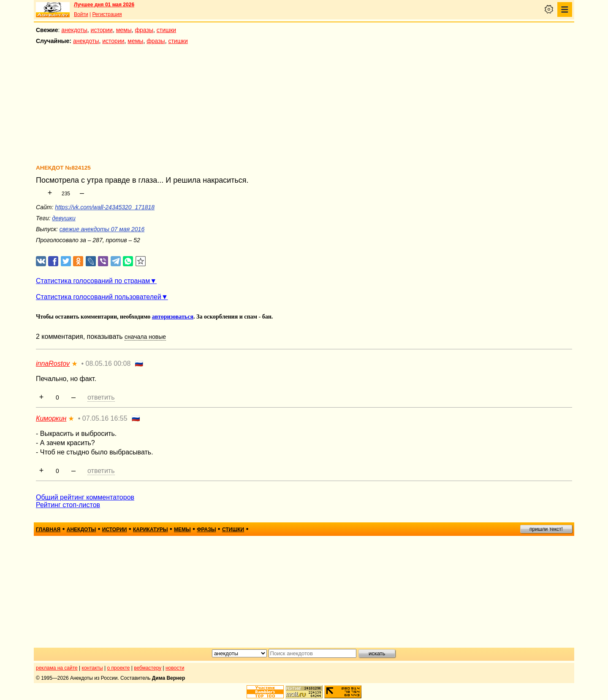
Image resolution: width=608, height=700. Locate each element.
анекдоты (74, 30)
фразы (144, 30)
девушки (64, 218)
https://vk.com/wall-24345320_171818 (105, 207)
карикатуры (151, 530)
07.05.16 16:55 (105, 418)
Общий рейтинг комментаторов (85, 497)
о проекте (119, 668)
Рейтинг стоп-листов (68, 505)
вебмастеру (148, 668)
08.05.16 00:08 (108, 364)
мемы (124, 30)
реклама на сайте (57, 668)
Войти (81, 14)
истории (102, 30)
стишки (166, 30)
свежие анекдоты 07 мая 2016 (102, 229)
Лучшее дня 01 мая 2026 (104, 5)
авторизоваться (173, 317)
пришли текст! (546, 529)
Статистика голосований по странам (93, 281)
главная (48, 530)
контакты (92, 668)
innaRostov (53, 364)
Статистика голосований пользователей (99, 297)
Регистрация (107, 14)
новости (175, 668)
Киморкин (51, 418)
